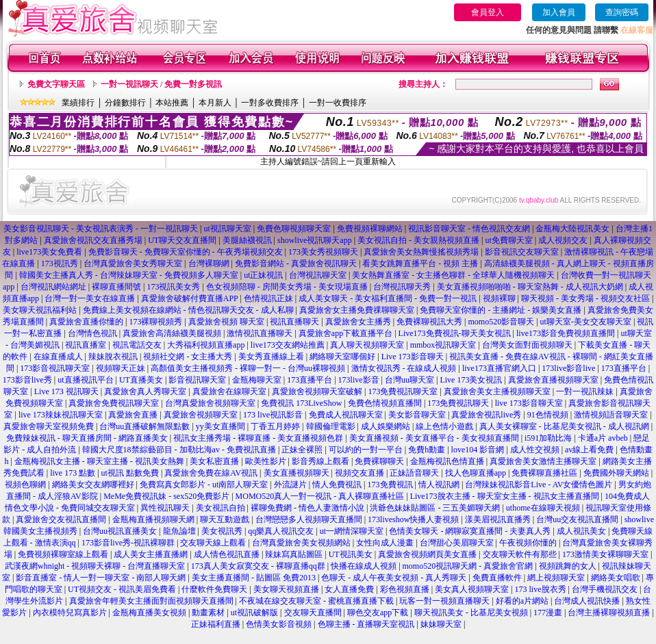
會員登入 (488, 12)
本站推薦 (172, 103)
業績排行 (78, 103)
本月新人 (215, 103)
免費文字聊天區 (56, 84)
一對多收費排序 (270, 103)
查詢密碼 (622, 12)
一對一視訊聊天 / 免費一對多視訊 (161, 84)
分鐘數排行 (125, 103)
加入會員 (559, 12)
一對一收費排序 (338, 103)
